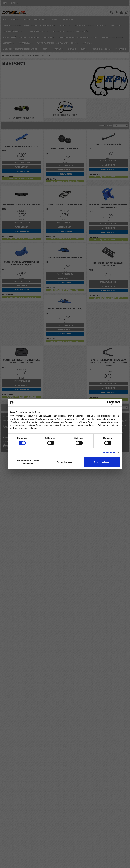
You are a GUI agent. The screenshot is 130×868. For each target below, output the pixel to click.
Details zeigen (109, 452)
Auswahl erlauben (65, 462)
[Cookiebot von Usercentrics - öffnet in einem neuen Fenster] (109, 403)
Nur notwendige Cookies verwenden (28, 462)
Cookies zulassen (102, 462)
